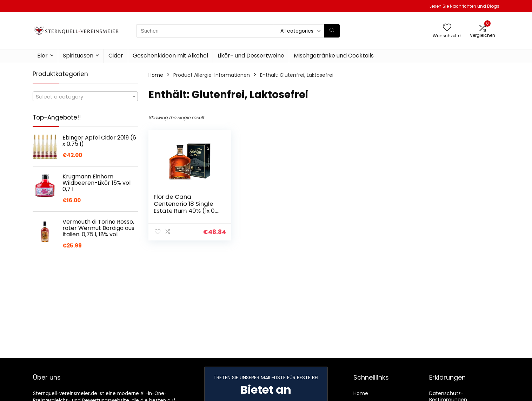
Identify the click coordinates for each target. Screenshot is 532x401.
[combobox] (85, 96)
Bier (42, 56)
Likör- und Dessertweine (251, 56)
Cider (116, 56)
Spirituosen (78, 56)
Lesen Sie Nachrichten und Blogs (464, 6)
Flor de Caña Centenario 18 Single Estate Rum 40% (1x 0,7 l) (187, 207)
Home (156, 75)
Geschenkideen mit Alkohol (170, 56)
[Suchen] (332, 31)
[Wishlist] (447, 28)
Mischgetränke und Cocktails (334, 56)
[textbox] (85, 97)
